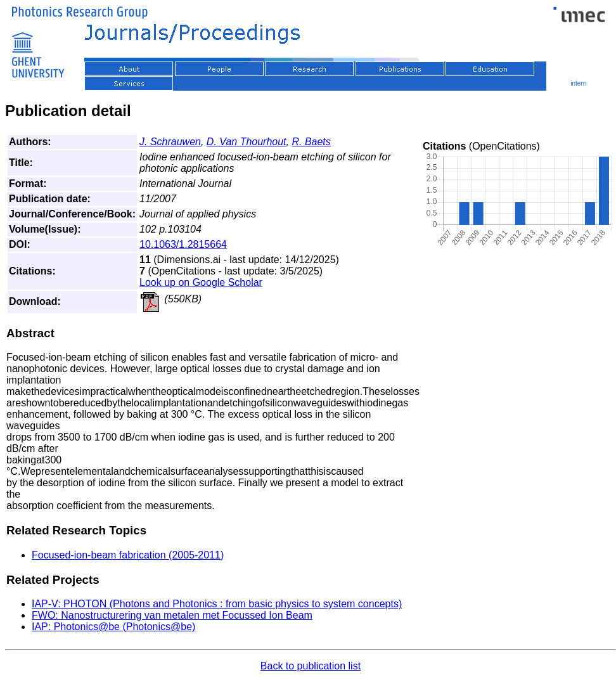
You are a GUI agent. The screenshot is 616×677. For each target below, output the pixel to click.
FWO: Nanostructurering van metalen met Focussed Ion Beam (172, 615)
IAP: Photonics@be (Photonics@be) (113, 627)
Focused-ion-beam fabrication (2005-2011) (128, 555)
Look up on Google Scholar (201, 282)
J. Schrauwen (170, 142)
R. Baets (311, 142)
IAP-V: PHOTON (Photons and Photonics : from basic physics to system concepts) (217, 604)
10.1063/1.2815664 (183, 244)
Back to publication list (311, 666)
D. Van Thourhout (247, 142)
